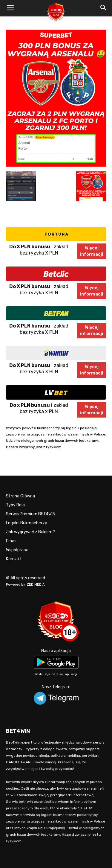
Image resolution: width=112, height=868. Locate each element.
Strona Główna (20, 496)
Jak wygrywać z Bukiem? (30, 532)
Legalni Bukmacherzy (27, 523)
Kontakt (14, 559)
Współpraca (17, 550)
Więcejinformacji (92, 251)
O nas (11, 541)
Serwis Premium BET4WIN (31, 514)
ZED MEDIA (36, 585)
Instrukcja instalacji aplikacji (56, 674)
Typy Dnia (15, 505)
